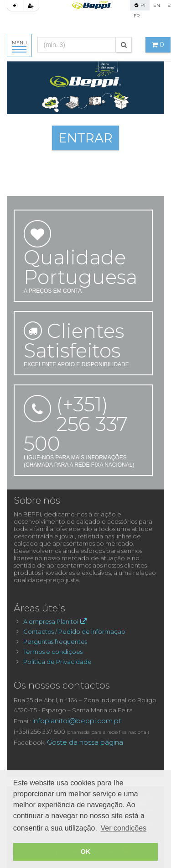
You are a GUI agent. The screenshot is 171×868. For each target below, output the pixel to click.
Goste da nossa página (85, 742)
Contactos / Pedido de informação (74, 631)
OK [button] (86, 852)
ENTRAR (85, 138)
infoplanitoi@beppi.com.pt (77, 721)
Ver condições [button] (124, 828)
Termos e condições (53, 652)
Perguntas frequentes (55, 642)
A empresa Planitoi (56, 621)
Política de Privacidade (57, 662)
